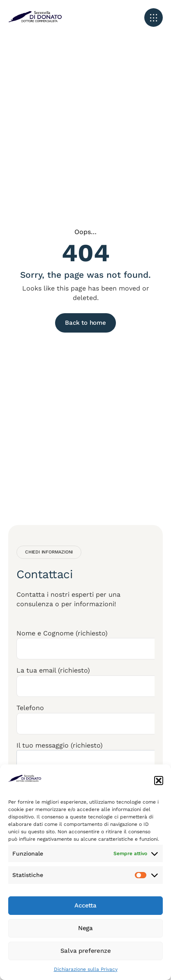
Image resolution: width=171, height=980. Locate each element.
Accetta (85, 905)
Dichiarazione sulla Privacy (86, 969)
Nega (85, 928)
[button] (159, 781)
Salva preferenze (86, 951)
